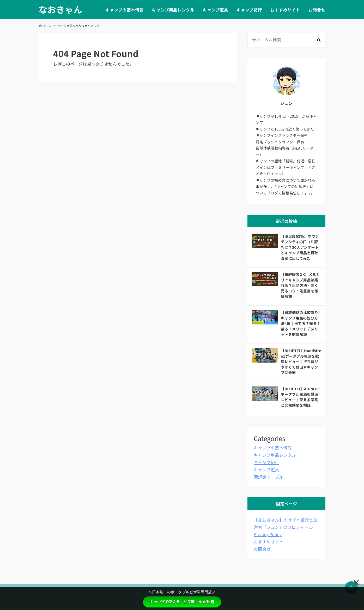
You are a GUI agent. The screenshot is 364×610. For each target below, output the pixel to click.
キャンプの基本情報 (124, 10)
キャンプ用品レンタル (173, 10)
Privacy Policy (268, 534)
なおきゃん (60, 10)
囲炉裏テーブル (268, 477)
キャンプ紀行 (249, 10)
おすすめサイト (285, 10)
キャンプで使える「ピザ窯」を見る (182, 602)
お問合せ (317, 10)
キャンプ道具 (216, 10)
